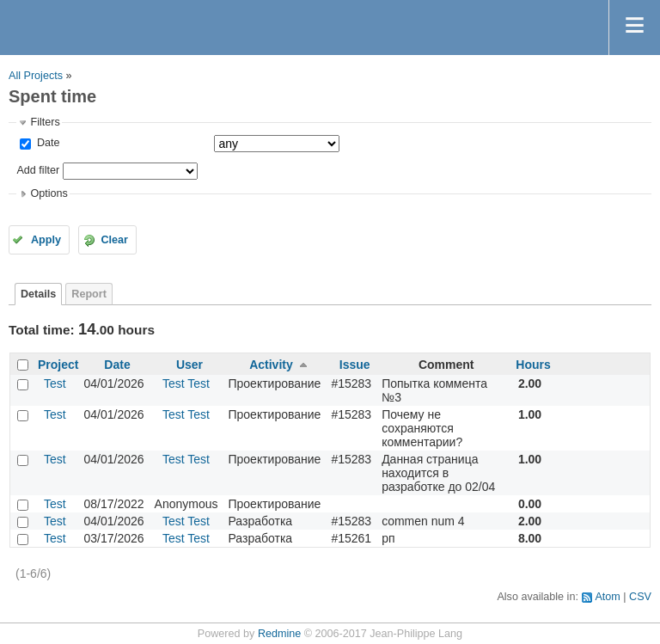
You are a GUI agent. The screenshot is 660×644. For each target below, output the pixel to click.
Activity (271, 365)
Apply (46, 240)
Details (38, 294)
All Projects (36, 76)
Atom (607, 597)
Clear (114, 240)
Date (46, 143)
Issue (355, 365)
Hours (533, 365)
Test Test (186, 383)
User (189, 365)
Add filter (38, 170)
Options (49, 193)
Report (89, 294)
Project (58, 365)
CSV (640, 597)
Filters (45, 122)
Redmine (279, 634)
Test (55, 383)
